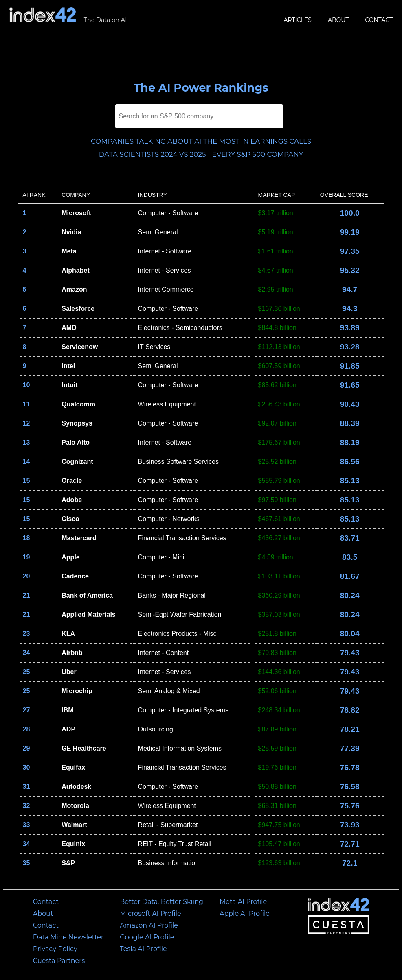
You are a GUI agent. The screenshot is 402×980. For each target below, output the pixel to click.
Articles (298, 20)
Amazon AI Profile (149, 925)
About (338, 20)
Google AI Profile (147, 937)
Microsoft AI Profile (150, 913)
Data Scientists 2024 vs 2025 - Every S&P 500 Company (201, 154)
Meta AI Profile (243, 902)
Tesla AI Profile (143, 949)
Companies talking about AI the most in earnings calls (201, 141)
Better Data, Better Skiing (161, 902)
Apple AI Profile (245, 913)
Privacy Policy (55, 949)
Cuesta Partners (59, 961)
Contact (379, 20)
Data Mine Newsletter (68, 937)
